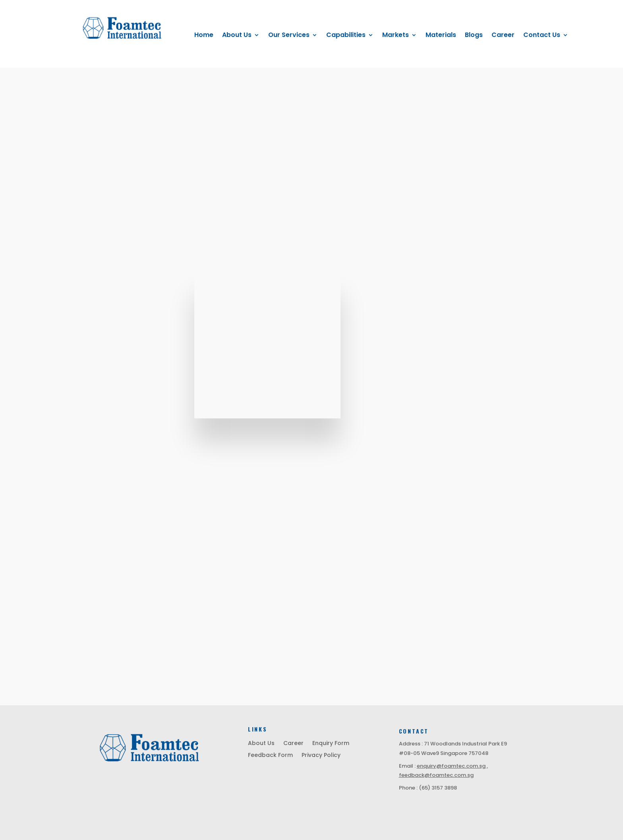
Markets (396, 36)
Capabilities (346, 36)
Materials (441, 36)
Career (503, 36)
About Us (237, 36)
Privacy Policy (321, 756)
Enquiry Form (331, 744)
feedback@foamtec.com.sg (436, 775)
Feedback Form (270, 756)
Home (204, 36)
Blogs (474, 36)
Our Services (289, 36)
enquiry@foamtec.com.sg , (452, 766)
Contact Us (542, 36)
